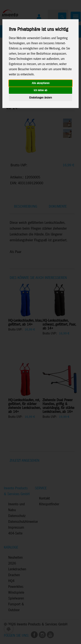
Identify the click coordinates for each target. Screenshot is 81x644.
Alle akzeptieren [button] (41, 83)
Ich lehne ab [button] (40, 90)
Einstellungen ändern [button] (40, 98)
